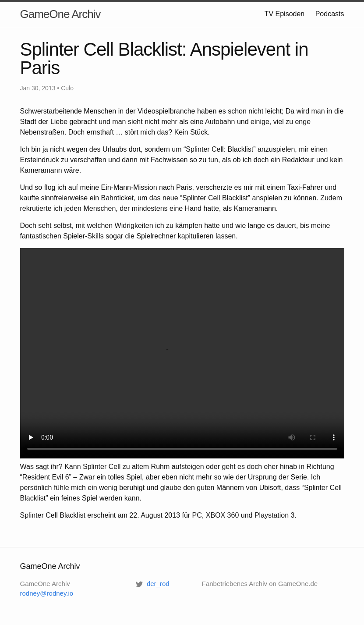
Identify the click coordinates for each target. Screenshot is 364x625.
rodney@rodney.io (47, 593)
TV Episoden (285, 14)
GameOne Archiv (60, 14)
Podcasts (330, 14)
